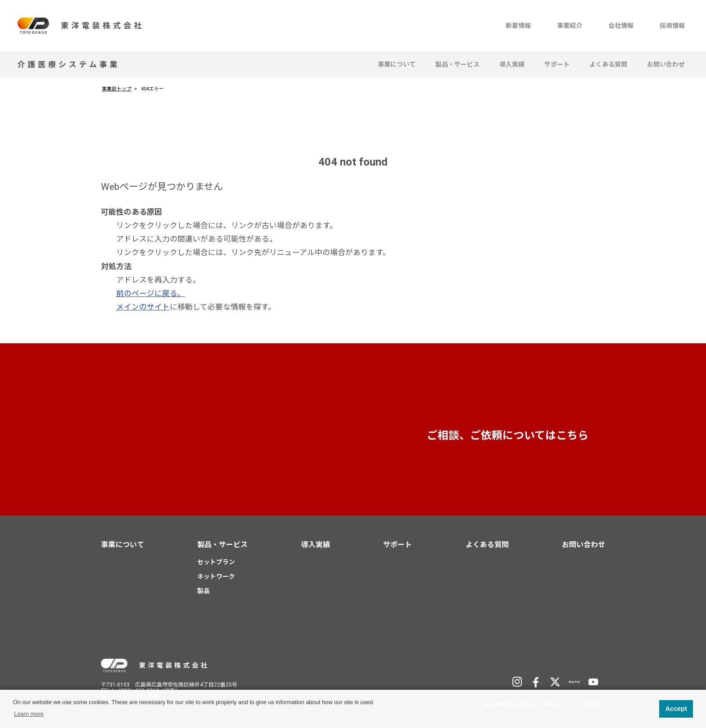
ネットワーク (216, 576)
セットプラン (216, 562)
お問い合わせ (666, 64)
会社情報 (621, 26)
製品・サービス (457, 64)
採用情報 (672, 26)
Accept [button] (676, 709)
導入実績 (512, 64)
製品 (204, 590)
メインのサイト (143, 307)
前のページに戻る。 (151, 293)
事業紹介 (570, 26)
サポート (557, 64)
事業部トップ (117, 89)
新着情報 (518, 26)
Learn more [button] (29, 714)
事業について (397, 64)
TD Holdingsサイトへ (561, 665)
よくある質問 (608, 64)
